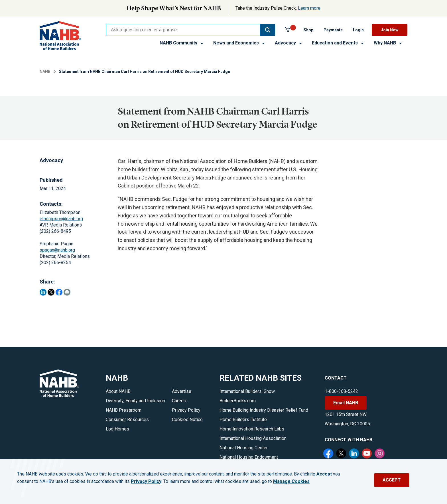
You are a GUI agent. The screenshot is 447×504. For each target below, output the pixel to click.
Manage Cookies (291, 481)
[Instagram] (380, 454)
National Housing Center (244, 448)
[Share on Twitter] (51, 292)
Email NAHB (346, 403)
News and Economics (239, 43)
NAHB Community (182, 43)
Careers (180, 401)
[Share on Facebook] (59, 292)
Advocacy (289, 43)
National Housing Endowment (249, 457)
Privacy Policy (186, 410)
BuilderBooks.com (238, 401)
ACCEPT (392, 480)
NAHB (45, 72)
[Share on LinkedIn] (43, 292)
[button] (268, 30)
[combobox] (183, 30)
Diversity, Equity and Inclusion (135, 401)
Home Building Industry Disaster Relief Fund (264, 410)
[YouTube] (367, 454)
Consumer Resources (127, 420)
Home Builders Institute (243, 420)
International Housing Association (253, 438)
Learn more (309, 8)
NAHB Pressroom (124, 410)
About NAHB (118, 391)
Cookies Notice (187, 420)
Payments (333, 30)
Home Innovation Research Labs (252, 429)
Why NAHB (388, 43)
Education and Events (338, 43)
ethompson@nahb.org (61, 219)
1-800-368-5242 (341, 391)
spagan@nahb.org (57, 250)
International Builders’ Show (247, 391)
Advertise (182, 391)
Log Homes (117, 429)
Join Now (390, 30)
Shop (308, 30)
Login (358, 30)
